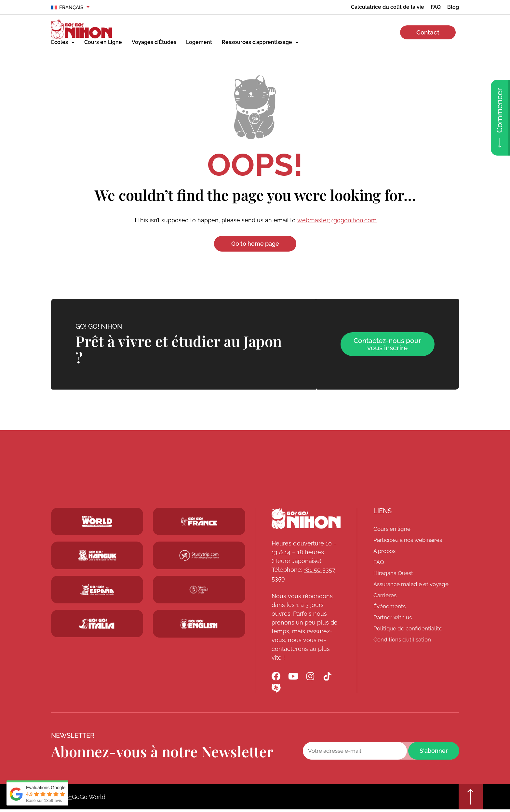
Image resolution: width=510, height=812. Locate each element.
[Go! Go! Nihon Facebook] (276, 677)
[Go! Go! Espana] (97, 590)
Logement (199, 42)
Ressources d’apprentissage (260, 42)
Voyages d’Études (154, 42)
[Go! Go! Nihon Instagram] (312, 677)
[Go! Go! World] (97, 522)
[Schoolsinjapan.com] (199, 624)
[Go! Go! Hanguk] (97, 556)
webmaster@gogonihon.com (337, 220)
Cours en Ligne (103, 42)
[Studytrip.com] (199, 522)
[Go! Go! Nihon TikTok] (330, 677)
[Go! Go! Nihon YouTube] (294, 677)
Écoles (63, 42)
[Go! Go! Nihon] (306, 519)
